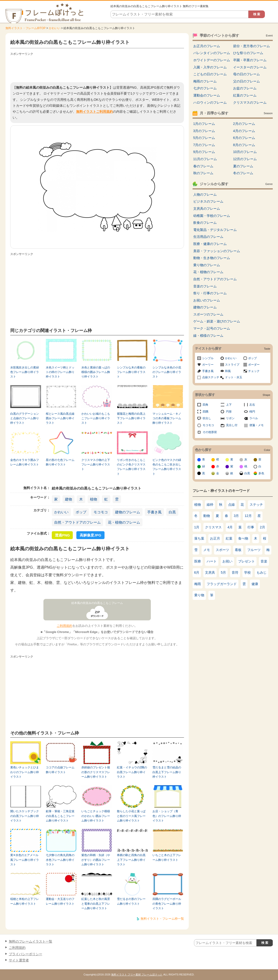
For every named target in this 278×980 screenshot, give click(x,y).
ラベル (254, 418)
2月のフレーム (244, 124)
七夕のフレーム (205, 88)
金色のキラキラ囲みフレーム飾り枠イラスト (25, 462)
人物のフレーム (205, 194)
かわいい (55, 28)
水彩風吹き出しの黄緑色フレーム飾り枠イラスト (25, 372)
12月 (248, 516)
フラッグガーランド (222, 584)
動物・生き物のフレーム (212, 258)
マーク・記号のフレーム (212, 328)
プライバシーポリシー (26, 954)
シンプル (208, 358)
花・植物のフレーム (124, 522)
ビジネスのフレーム (208, 201)
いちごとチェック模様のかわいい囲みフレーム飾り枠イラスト (96, 816)
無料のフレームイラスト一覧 (31, 941)
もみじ (262, 572)
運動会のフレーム (207, 95)
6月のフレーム (244, 138)
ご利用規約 (65, 626)
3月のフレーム (204, 131)
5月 (223, 572)
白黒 (172, 512)
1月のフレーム (204, 124)
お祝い (227, 561)
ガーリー (208, 365)
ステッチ (256, 505)
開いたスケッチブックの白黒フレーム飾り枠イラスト (25, 816)
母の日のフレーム (247, 74)
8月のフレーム (244, 145)
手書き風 (154, 512)
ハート (212, 561)
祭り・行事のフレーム (210, 293)
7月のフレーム (204, 145)
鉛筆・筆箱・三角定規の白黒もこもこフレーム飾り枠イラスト (60, 816)
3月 (236, 516)
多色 (261, 473)
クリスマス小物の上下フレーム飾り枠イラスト (96, 465)
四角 (205, 405)
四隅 (205, 412)
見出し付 (232, 425)
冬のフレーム (243, 173)
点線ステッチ (211, 377)
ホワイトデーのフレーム (212, 60)
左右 (252, 405)
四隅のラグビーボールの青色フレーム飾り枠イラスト (167, 904)
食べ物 (243, 538)
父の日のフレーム (247, 81)
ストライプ (232, 365)
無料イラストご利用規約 (94, 112)
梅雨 (198, 584)
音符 (235, 572)
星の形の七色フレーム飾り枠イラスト (60, 462)
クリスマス (213, 527)
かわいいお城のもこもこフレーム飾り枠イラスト (96, 418)
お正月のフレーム (207, 46)
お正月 (215, 538)
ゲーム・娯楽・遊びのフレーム (217, 321)
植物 (94, 499)
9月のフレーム (204, 152)
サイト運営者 (19, 960)
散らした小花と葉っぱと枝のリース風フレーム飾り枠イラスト (131, 816)
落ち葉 (199, 538)
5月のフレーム (204, 138)
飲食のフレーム (205, 223)
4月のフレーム (244, 131)
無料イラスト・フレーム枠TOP (26, 28)
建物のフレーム (128, 512)
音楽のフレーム (205, 286)
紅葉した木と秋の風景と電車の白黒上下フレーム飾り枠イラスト (96, 904)
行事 (251, 527)
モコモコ (101, 512)
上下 (229, 405)
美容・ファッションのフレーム (217, 251)
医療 (198, 561)
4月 (230, 527)
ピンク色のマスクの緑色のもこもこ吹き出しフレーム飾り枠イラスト (167, 467)
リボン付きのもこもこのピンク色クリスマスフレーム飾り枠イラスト (131, 467)
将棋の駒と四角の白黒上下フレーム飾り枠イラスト (131, 860)
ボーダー (254, 365)
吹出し (207, 418)
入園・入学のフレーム (210, 67)
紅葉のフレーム (245, 95)
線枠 (210, 505)
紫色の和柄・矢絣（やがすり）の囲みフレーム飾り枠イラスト (96, 860)
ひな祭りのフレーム (248, 53)
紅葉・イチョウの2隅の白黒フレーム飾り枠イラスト (132, 772)
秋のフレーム (203, 173)
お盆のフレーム (245, 88)
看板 (238, 550)
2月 (262, 527)
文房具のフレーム (207, 209)
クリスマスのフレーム (250, 102)
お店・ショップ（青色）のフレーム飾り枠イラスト (167, 816)
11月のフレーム (205, 159)
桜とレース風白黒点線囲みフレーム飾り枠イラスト (60, 418)
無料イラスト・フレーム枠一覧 (162, 919)
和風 (228, 371)
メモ (207, 550)
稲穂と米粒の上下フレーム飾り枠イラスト (25, 901)
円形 (229, 412)
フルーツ (254, 550)
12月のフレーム (245, 159)
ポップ (81, 512)
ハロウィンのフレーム (210, 102)
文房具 (210, 572)
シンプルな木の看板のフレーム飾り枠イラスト (131, 372)
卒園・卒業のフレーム (250, 60)
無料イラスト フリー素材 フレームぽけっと (137, 975)
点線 (231, 505)
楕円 (252, 412)
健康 (255, 584)
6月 (197, 572)
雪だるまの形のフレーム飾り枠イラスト (131, 901)
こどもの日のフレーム (210, 74)
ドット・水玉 (234, 377)
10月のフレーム (245, 152)
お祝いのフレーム (207, 300)
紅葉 (229, 538)
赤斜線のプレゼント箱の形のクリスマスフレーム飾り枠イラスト (96, 772)
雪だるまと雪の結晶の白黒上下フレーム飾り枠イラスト (167, 772)
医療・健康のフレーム (210, 244)
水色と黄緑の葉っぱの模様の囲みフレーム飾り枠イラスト (96, 372)
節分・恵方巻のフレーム (252, 46)
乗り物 (199, 595)
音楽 (264, 561)
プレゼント (247, 561)
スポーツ (222, 550)
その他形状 (210, 432)
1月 (197, 527)
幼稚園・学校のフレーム (212, 216)
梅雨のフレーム (205, 81)
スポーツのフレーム (208, 314)
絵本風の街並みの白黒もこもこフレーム (97, 603)
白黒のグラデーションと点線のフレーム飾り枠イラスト (25, 418)
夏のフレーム (243, 166)
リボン (230, 418)
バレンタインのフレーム (212, 53)
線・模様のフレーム (208, 336)
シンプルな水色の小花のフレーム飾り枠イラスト (167, 372)
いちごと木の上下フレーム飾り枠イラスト (167, 857)
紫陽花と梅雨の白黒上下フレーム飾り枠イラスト (131, 418)
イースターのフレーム (250, 67)
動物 (207, 516)
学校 (247, 572)
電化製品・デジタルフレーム (215, 230)
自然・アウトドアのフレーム (77, 522)
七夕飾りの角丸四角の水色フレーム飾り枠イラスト (60, 860)
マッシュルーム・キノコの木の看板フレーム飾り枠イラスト (167, 418)
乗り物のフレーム (207, 265)
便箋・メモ (257, 425)
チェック (254, 371)
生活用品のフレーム (208, 237)
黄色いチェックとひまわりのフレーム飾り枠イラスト (25, 772)
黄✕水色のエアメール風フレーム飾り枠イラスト (25, 860)
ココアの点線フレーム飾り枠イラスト (60, 770)
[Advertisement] (97, 68)
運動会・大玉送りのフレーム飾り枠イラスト (60, 901)
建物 (68, 499)
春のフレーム (203, 166)
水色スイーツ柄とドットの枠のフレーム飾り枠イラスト (60, 372)
